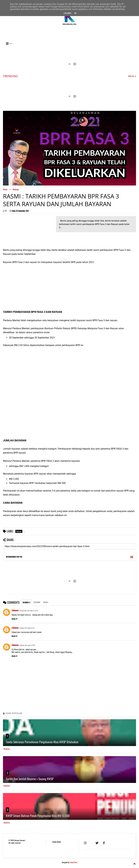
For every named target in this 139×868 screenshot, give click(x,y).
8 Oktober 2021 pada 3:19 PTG (27, 645)
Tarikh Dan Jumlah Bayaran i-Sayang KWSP (30, 779)
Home (5, 189)
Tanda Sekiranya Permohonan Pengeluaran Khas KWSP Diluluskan (42, 742)
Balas (15, 619)
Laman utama (56, 842)
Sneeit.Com (74, 862)
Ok (75, 13)
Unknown (15, 610)
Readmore (7, 749)
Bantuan (16, 189)
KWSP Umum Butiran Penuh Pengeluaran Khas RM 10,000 (38, 816)
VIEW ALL (132, 76)
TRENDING (10, 76)
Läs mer (67, 13)
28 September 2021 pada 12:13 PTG (29, 611)
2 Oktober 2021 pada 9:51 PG (27, 628)
